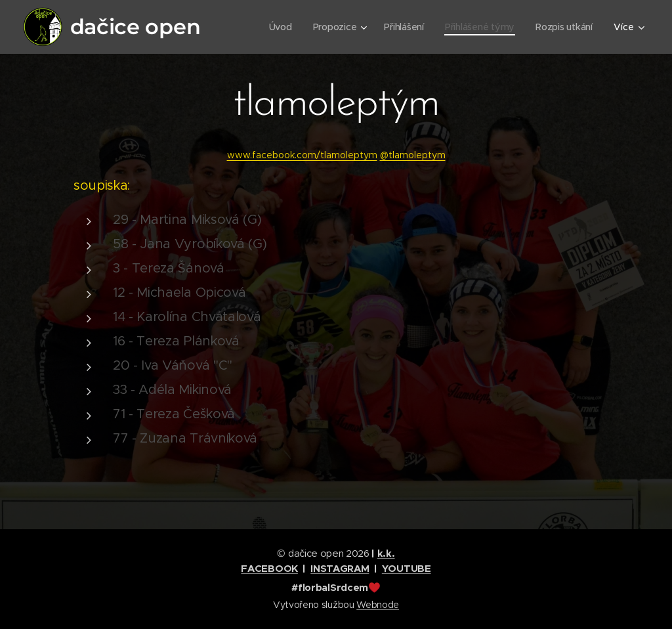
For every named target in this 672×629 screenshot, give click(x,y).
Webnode (378, 605)
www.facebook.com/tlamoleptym (302, 155)
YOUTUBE (407, 568)
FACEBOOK (269, 568)
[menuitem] (278, 27)
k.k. (386, 553)
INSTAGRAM (340, 568)
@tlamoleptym (413, 155)
